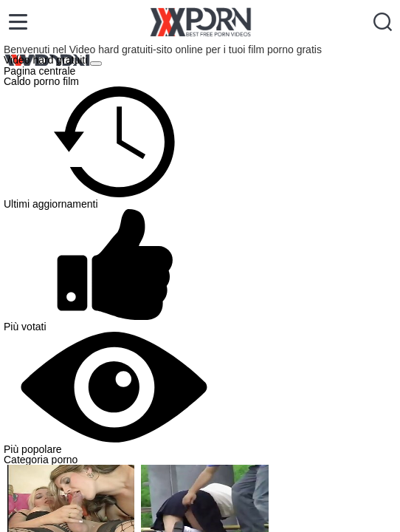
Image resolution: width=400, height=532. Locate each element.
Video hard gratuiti (47, 60)
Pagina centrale (39, 71)
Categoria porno (41, 460)
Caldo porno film (41, 81)
